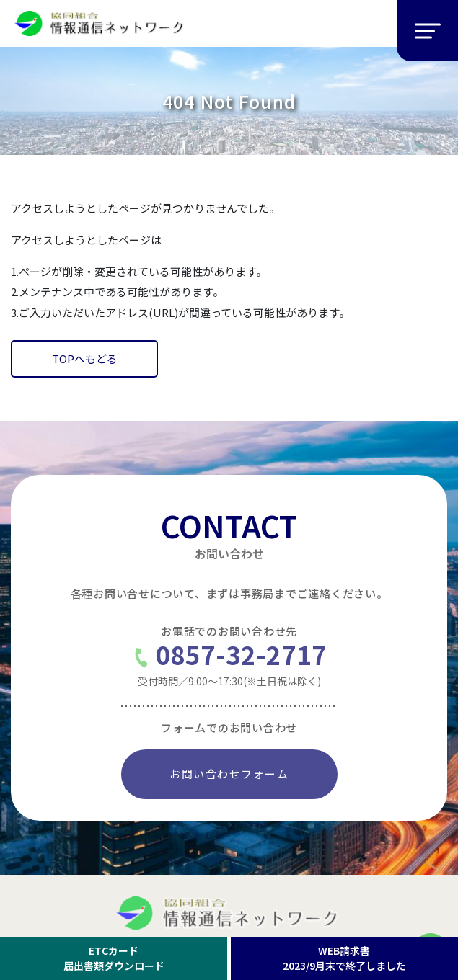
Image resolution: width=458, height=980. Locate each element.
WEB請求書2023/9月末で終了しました (344, 958)
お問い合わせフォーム (229, 774)
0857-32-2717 (229, 658)
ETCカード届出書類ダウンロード (114, 958)
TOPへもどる (85, 358)
